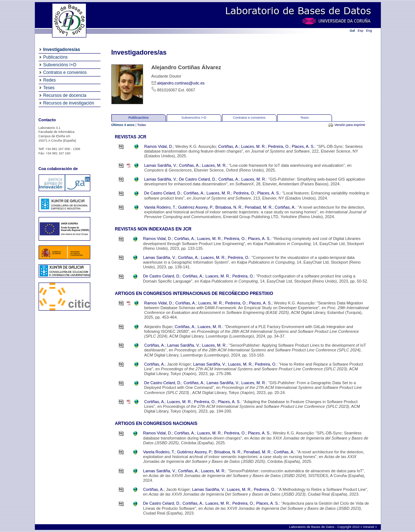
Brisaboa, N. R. (229, 207)
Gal (353, 31)
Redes (50, 80)
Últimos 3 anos (124, 125)
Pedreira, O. (279, 146)
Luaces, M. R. (253, 146)
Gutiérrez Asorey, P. (195, 207)
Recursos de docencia (65, 95)
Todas (142, 125)
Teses (49, 88)
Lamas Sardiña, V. (160, 165)
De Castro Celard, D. (198, 179)
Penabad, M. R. (258, 207)
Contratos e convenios (65, 72)
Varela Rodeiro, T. (160, 207)
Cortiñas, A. (228, 146)
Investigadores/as (62, 50)
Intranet (369, 527)
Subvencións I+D (60, 65)
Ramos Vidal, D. (159, 146)
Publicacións (56, 57)
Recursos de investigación (69, 103)
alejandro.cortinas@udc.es (181, 83)
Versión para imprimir (350, 125)
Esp (361, 31)
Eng (369, 31)
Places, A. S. (303, 146)
